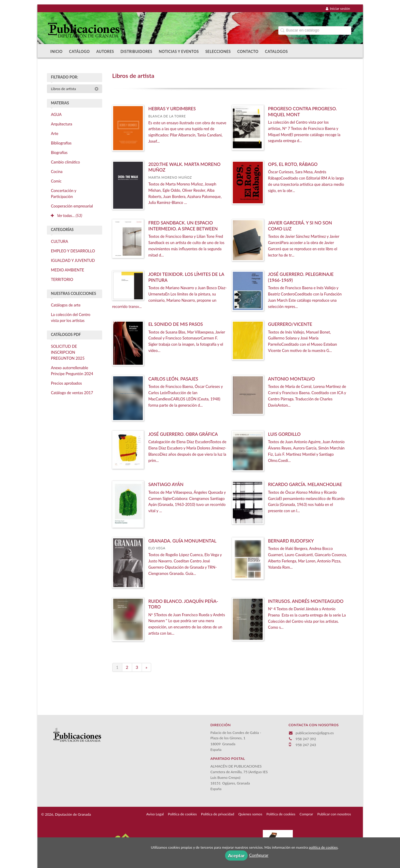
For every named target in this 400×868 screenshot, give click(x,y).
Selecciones (218, 52)
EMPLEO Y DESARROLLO (73, 251)
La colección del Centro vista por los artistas (71, 317)
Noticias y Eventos (179, 52)
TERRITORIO (62, 279)
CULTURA (59, 241)
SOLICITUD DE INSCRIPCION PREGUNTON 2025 (68, 352)
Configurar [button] (259, 855)
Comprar (306, 814)
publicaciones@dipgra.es (314, 733)
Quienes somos (250, 814)
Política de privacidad (218, 814)
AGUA (56, 114)
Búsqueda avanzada (294, 38)
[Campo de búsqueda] (315, 30)
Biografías (59, 152)
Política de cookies (182, 814)
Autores (105, 52)
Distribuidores (136, 52)
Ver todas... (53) (66, 216)
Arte (54, 133)
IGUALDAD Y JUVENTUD (73, 260)
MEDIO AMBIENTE (67, 270)
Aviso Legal (155, 814)
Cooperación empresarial (72, 206)
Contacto (248, 52)
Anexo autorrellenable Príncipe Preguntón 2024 (72, 371)
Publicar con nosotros (334, 814)
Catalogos (276, 52)
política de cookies (323, 847)
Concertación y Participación (64, 194)
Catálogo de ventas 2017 (72, 393)
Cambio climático (65, 162)
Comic (56, 181)
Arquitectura (61, 124)
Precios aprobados (66, 383)
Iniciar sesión (338, 8)
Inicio (56, 52)
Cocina (57, 172)
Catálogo (80, 52)
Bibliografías (61, 143)
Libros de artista (75, 89)
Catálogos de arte (66, 305)
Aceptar (236, 855)
